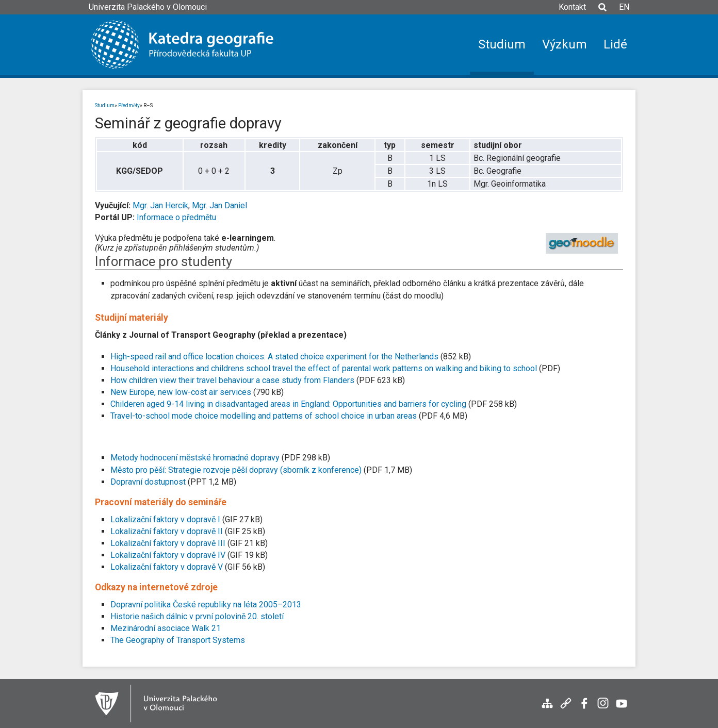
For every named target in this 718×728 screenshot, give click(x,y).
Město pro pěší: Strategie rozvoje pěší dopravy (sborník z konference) (236, 470)
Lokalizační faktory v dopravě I (165, 519)
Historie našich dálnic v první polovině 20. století (197, 616)
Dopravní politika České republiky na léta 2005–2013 (206, 605)
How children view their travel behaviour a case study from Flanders (232, 380)
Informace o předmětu (176, 217)
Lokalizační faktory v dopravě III (168, 543)
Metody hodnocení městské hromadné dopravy (196, 458)
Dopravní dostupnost (149, 482)
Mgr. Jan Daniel (219, 205)
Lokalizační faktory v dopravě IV (168, 555)
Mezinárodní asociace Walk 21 (166, 628)
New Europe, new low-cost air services (181, 392)
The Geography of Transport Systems (178, 640)
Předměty (129, 105)
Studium (105, 105)
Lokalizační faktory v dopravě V (167, 567)
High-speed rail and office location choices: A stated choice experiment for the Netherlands (275, 357)
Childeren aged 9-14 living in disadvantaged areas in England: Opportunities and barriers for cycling (288, 404)
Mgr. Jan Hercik (160, 205)
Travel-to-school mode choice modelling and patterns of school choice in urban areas (265, 416)
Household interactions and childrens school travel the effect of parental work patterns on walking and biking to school (325, 368)
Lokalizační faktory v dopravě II (167, 531)
